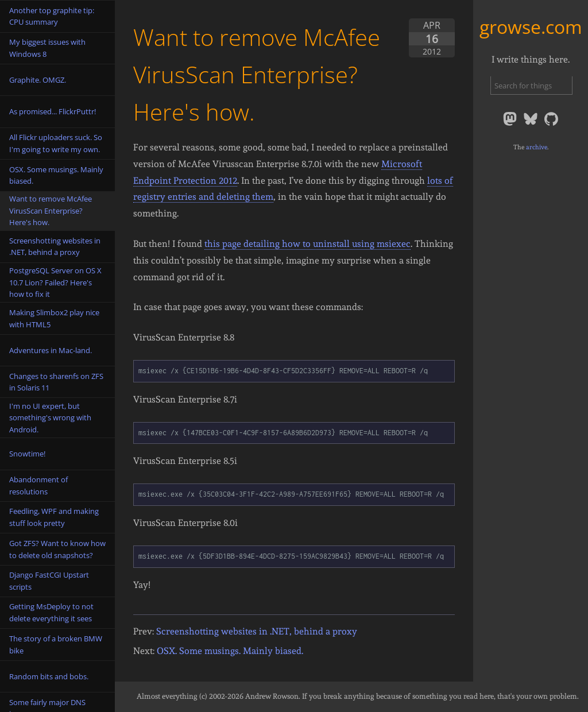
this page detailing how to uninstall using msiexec (307, 244)
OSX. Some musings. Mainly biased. (230, 651)
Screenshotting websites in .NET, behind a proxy (257, 631)
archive (537, 147)
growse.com (531, 27)
